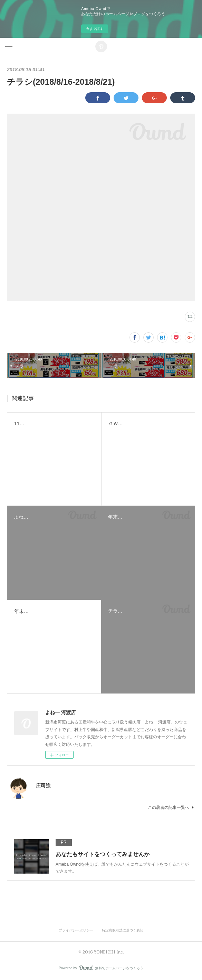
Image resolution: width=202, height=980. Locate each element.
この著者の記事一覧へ (171, 807)
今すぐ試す (95, 29)
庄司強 (43, 785)
